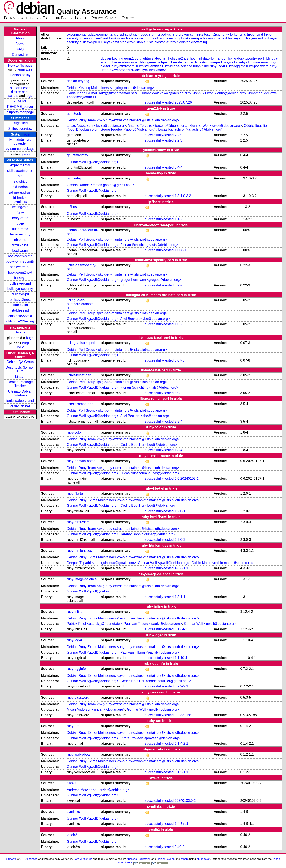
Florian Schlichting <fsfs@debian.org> (150, 245)
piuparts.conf (20, 88)
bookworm (20, 251)
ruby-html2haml (123, 66)
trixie (25, 134)
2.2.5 (179, 135)
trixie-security (20, 234)
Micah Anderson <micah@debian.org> (96, 709)
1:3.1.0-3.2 (183, 196)
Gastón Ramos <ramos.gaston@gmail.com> (101, 185)
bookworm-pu (20, 267)
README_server (20, 107)
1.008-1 (180, 250)
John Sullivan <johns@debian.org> (220, 93)
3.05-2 (179, 393)
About (20, 38)
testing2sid (20, 207)
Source (20, 332)
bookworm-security (20, 261)
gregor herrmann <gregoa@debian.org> (151, 280)
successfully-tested (159, 102)
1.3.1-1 (180, 597)
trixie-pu (20, 240)
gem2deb (131, 58)
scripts (13, 96)
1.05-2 (179, 324)
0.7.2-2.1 (181, 686)
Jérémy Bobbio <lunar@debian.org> (148, 534)
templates (25, 69)
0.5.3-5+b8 (183, 715)
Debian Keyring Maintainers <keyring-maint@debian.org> (110, 88)
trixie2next (20, 245)
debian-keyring (112, 58)
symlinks (148, 70)
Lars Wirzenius (83, 859)
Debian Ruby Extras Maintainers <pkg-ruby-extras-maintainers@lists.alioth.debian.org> (133, 500)
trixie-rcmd (20, 229)
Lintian (20, 377)
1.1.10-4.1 (182, 658)
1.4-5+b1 (182, 824)
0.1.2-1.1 (181, 772)
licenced (32, 859)
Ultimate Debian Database (20, 393)
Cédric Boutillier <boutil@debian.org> (149, 445)
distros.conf (20, 92)
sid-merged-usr (20, 192)
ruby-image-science (177, 66)
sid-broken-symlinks (20, 200)
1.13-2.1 (181, 219)
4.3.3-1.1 (181, 568)
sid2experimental (20, 171)
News (20, 44)
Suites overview (20, 129)
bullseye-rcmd (20, 283)
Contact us (20, 55)
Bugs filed (20, 123)
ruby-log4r (217, 66)
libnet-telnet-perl (182, 62)
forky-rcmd (20, 218)
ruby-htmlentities (149, 66)
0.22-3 (179, 285)
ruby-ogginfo (236, 66)
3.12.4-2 (181, 629)
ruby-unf (73, 726)
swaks (136, 70)
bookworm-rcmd (20, 256)
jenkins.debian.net (20, 401)
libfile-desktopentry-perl (246, 58)
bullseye (20, 278)
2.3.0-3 (180, 540)
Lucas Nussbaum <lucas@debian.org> (96, 126)
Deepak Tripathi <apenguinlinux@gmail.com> (101, 563)
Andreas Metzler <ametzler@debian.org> (98, 790)
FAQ (20, 49)
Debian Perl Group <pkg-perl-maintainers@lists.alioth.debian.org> (117, 239)
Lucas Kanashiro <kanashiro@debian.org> (191, 129)
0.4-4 (179, 167)
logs (29, 96)
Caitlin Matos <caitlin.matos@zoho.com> (223, 563)
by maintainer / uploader (20, 141)
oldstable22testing (20, 321)
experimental (20, 165)
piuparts (11, 859)
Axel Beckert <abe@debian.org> (145, 319)
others (185, 859)
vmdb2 (161, 70)
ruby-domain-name (253, 62)
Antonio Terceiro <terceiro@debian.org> (158, 126)
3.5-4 (179, 421)
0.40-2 (179, 847)
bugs (30, 338)
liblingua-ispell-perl (155, 62)
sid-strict (20, 182)
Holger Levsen (166, 859)
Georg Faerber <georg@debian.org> (129, 129)
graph (25, 154)
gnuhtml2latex (150, 58)
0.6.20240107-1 (187, 478)
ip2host (184, 58)
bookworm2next (20, 272)
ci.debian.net (20, 406)
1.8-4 (179, 450)
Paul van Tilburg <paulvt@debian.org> (153, 624)
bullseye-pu (20, 294)
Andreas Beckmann (138, 859)
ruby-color (230, 62)
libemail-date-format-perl (209, 58)
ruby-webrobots (118, 70)
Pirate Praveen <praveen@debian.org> (150, 738)
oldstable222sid (20, 316)
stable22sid (20, 310)
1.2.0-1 (180, 511)
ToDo (20, 347)
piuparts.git (203, 859)
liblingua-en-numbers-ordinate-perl (81, 304)
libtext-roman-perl (209, 62)
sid (20, 176)
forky (20, 213)
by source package (20, 149)
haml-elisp (169, 58)
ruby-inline (201, 66)
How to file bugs (20, 66)
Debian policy (20, 75)
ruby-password (257, 66)
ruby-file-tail (76, 494)
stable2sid (20, 305)
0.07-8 (179, 360)
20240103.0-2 (185, 801)
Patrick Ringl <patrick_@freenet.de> (94, 624)
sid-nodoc (20, 187)
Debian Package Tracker (20, 384)
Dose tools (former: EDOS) (20, 369)
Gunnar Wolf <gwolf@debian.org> (165, 93)
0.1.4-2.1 (181, 744)
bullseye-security (20, 289)
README (20, 101)
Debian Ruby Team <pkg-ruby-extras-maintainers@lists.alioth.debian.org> (123, 120)
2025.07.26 (183, 102)
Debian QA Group (20, 362)
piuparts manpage (20, 112)
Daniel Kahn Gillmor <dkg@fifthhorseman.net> (102, 93)
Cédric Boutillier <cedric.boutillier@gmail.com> (156, 681)
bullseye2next (20, 300)
